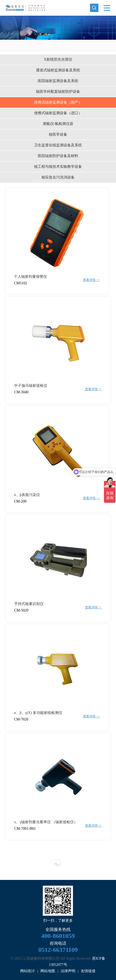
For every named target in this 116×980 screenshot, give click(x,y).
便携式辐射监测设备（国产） (58, 102)
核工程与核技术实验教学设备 (58, 167)
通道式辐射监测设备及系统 (58, 70)
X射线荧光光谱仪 (58, 59)
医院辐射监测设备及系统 (58, 81)
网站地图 (48, 971)
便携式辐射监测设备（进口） (58, 113)
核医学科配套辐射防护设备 (58, 92)
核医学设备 (58, 134)
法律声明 (68, 971)
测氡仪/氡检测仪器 (58, 124)
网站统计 (28, 971)
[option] (58, 28)
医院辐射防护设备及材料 (58, 156)
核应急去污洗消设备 (58, 177)
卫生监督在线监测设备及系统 (58, 145)
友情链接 (88, 971)
